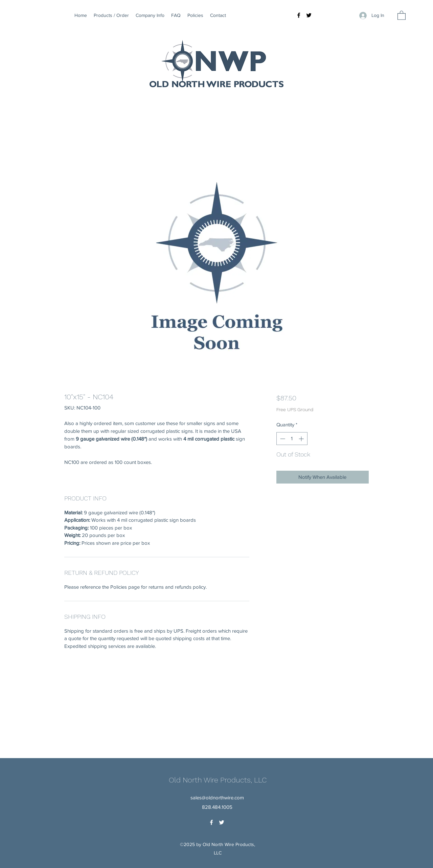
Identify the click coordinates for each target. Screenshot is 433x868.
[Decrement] (282, 439)
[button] (402, 15)
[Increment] (302, 439)
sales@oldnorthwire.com (217, 797)
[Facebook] (299, 15)
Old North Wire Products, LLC (218, 780)
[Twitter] (309, 15)
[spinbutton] (292, 439)
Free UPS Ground (295, 409)
